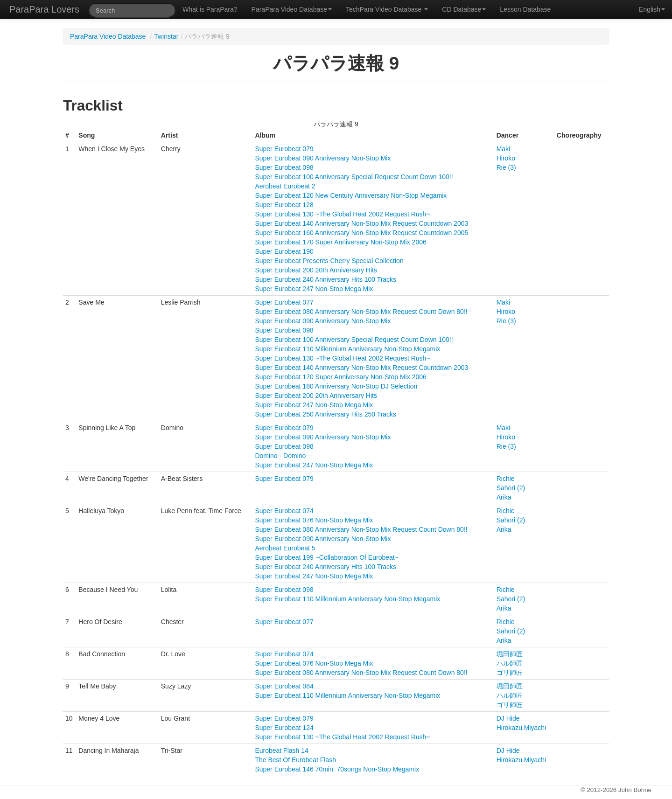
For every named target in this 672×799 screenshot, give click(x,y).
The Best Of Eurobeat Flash (295, 760)
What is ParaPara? (210, 9)
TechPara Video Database (387, 9)
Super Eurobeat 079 (284, 149)
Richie (506, 479)
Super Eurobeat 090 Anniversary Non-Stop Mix (323, 158)
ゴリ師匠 (510, 673)
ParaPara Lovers (44, 9)
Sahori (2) (511, 488)
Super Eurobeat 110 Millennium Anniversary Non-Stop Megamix (347, 349)
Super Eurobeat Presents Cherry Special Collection (329, 261)
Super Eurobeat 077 (284, 302)
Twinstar (166, 36)
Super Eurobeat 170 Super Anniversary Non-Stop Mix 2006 (340, 242)
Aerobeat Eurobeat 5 (285, 548)
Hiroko (506, 158)
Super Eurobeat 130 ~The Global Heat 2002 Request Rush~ (342, 214)
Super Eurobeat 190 (284, 251)
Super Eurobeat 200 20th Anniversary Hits (316, 270)
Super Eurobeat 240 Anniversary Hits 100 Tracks (325, 279)
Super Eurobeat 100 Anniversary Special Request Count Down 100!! (354, 177)
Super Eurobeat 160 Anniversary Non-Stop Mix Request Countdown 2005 (361, 233)
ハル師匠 (510, 663)
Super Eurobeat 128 (284, 205)
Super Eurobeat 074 (284, 511)
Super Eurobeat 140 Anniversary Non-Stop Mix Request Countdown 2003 (361, 223)
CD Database (464, 9)
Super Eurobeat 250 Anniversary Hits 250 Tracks (325, 414)
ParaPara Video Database (292, 9)
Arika (504, 497)
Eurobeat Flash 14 (281, 750)
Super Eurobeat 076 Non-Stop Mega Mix (314, 520)
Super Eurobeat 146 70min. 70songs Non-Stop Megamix (337, 769)
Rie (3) (506, 167)
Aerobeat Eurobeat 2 (285, 186)
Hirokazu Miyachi (521, 728)
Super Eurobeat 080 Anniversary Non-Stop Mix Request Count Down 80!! (361, 312)
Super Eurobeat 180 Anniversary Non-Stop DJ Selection (336, 386)
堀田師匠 (510, 654)
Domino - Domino (280, 456)
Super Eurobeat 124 (284, 728)
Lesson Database (525, 9)
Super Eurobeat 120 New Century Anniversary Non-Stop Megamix (351, 195)
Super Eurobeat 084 (284, 686)
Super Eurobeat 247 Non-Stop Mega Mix (314, 289)
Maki (504, 149)
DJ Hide (508, 718)
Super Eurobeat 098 (284, 167)
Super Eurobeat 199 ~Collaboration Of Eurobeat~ (326, 557)
